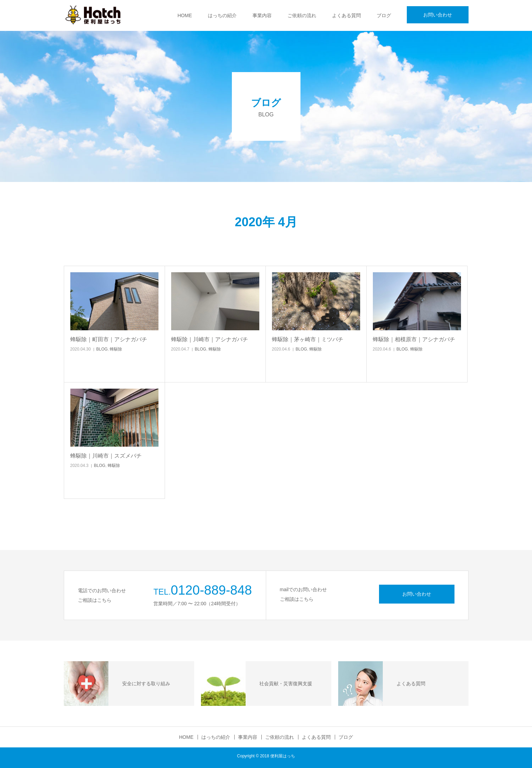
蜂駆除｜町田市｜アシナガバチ (109, 339)
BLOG (102, 349)
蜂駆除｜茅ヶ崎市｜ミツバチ (308, 339)
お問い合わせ (438, 15)
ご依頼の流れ (302, 15)
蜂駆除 (116, 349)
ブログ (384, 15)
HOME (185, 15)
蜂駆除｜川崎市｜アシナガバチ (210, 339)
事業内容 (262, 15)
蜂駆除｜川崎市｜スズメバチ (106, 456)
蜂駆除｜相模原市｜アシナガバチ (414, 339)
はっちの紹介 (222, 15)
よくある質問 (346, 15)
